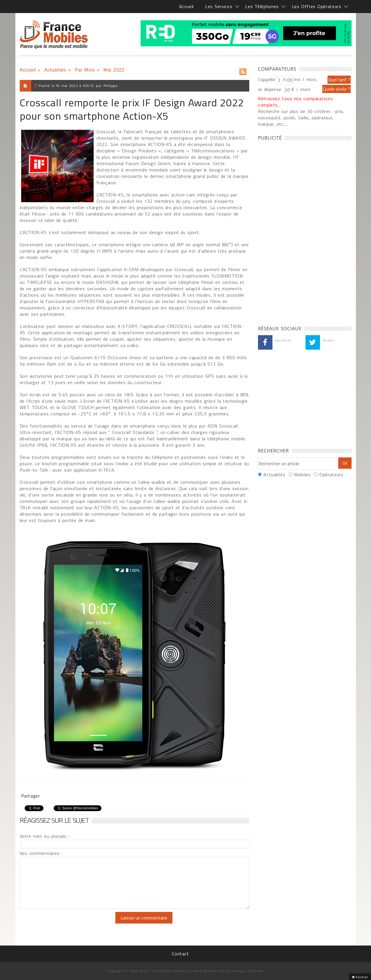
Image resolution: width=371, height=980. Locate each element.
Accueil (186, 6)
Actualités (55, 70)
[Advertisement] (301, 231)
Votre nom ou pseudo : (45, 836)
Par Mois (85, 70)
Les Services (219, 6)
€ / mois (301, 89)
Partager (31, 796)
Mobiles (302, 475)
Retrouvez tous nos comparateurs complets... (295, 102)
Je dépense (271, 89)
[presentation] (68, 923)
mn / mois (305, 79)
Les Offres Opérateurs (317, 6)
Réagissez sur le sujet (54, 820)
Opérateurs (331, 475)
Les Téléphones (262, 6)
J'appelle (267, 79)
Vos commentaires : (41, 853)
